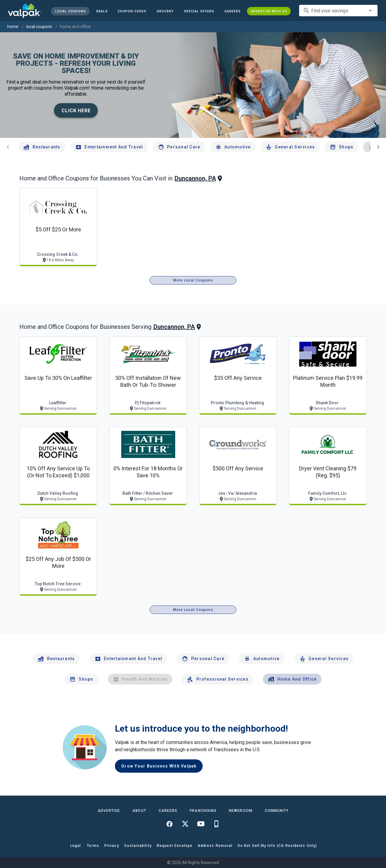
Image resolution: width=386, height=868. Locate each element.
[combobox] (338, 11)
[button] (199, 11)
